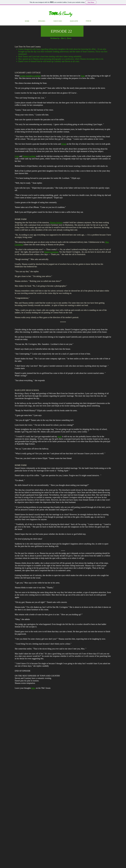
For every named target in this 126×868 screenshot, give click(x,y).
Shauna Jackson (56, 222)
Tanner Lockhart (29, 156)
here (33, 688)
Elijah (64, 144)
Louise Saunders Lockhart (30, 76)
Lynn (17, 156)
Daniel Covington (51, 252)
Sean (83, 76)
